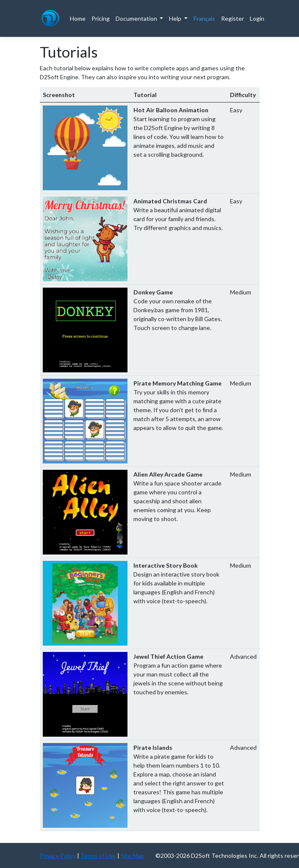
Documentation (137, 18)
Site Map (132, 856)
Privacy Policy (58, 856)
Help (176, 18)
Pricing (101, 18)
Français (204, 18)
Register (233, 18)
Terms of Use (98, 856)
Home (78, 18)
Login (257, 18)
